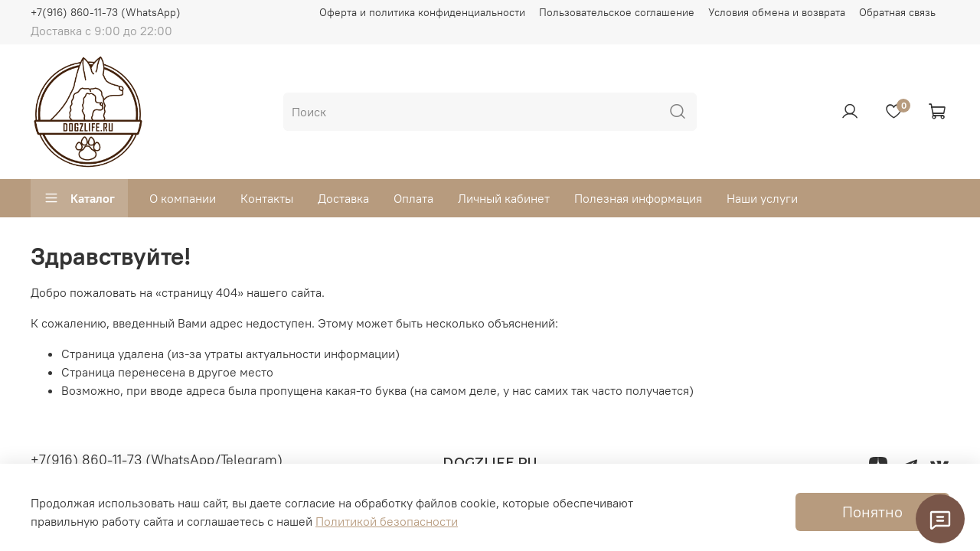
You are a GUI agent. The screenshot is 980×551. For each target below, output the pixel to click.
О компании (183, 198)
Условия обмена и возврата (777, 12)
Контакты (267, 198)
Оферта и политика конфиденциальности (422, 12)
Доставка (343, 198)
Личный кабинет (504, 198)
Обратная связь (897, 12)
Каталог (79, 198)
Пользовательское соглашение (617, 12)
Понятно (872, 512)
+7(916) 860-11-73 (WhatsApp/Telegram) (157, 460)
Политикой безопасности (387, 521)
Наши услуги (762, 198)
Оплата (413, 198)
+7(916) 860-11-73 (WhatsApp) (106, 12)
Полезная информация (638, 198)
